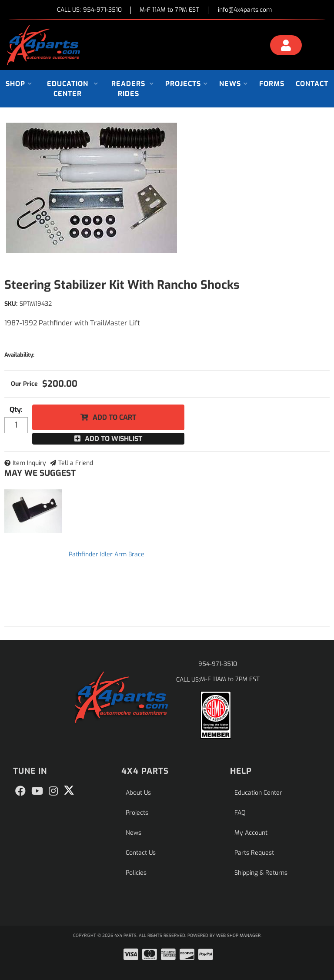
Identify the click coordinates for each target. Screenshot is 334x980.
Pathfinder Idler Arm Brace (107, 554)
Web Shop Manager (238, 935)
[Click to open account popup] (286, 47)
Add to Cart (114, 417)
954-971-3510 (218, 664)
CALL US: (89, 10)
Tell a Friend (76, 463)
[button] (19, 84)
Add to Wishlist (114, 439)
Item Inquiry (29, 463)
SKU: (11, 304)
